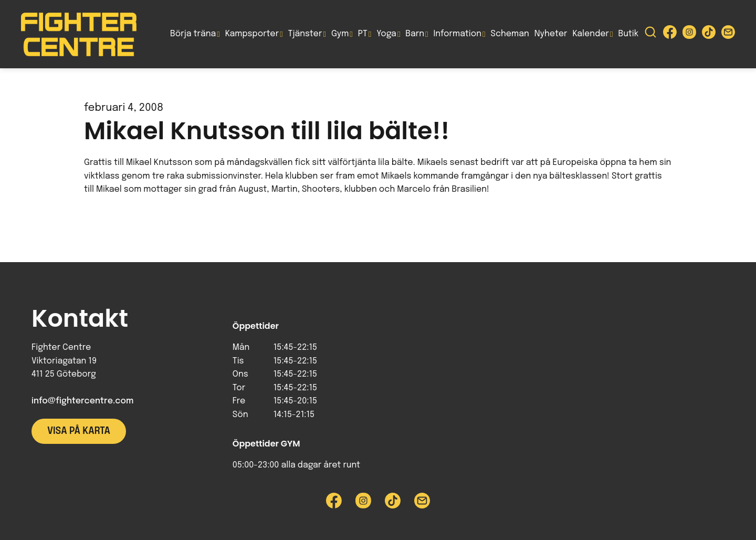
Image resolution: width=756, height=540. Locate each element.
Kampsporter (252, 34)
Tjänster (305, 34)
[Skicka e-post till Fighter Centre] (728, 34)
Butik (628, 34)
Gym (340, 34)
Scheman (510, 34)
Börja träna (193, 34)
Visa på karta (79, 431)
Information (458, 34)
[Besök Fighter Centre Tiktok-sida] (709, 34)
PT (363, 34)
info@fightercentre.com (82, 401)
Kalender (591, 34)
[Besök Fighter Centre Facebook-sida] (670, 34)
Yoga (386, 34)
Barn (415, 34)
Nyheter (551, 34)
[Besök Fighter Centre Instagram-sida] (689, 34)
